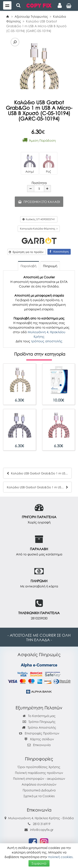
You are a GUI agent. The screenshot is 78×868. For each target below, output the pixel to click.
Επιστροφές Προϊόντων (39, 733)
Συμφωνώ (39, 863)
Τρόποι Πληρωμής (39, 722)
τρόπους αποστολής (47, 341)
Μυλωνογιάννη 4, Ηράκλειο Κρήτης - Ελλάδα (41, 818)
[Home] (7, 16)
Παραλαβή (28, 266)
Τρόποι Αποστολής (39, 727)
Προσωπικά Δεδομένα (39, 790)
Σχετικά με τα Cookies (39, 796)
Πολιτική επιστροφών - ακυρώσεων (39, 778)
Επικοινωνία (42, 745)
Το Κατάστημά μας (39, 716)
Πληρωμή (50, 266)
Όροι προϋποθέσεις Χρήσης (39, 767)
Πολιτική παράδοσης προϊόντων (39, 773)
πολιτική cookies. (61, 857)
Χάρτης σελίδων (39, 739)
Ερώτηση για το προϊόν (26, 252)
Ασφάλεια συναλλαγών (39, 784)
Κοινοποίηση (59, 252)
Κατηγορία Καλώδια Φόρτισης (39, 229)
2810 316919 (42, 824)
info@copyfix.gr (39, 830)
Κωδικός (39, 219)
